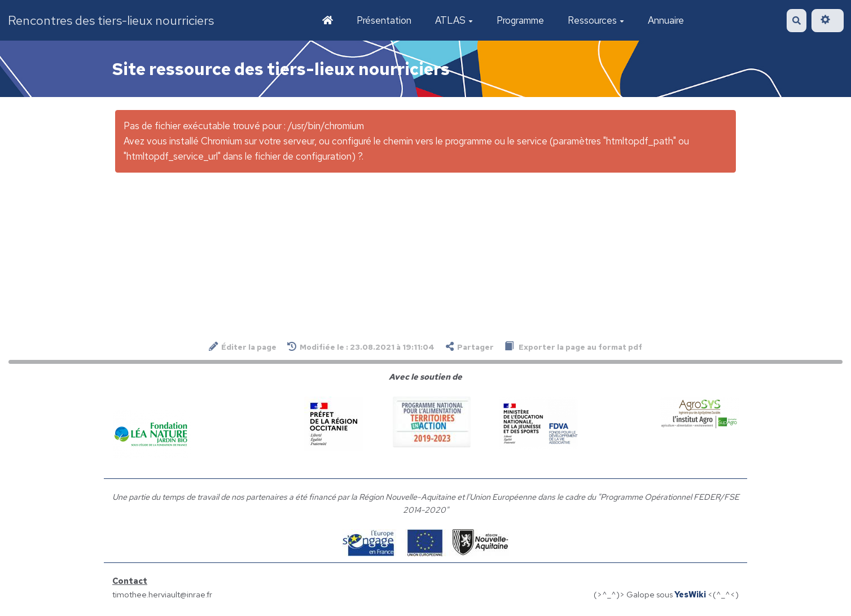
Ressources (596, 20)
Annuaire (666, 20)
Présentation (384, 20)
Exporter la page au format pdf (573, 347)
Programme (520, 20)
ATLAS (454, 20)
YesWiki (690, 594)
